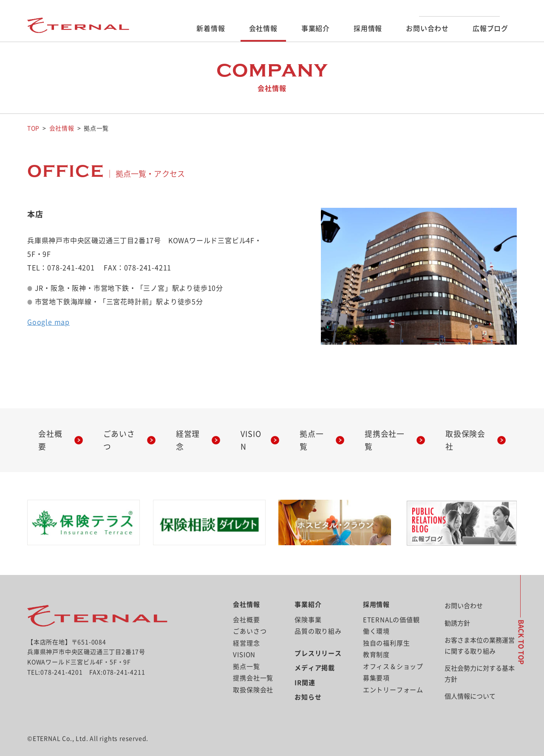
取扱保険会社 (469, 433)
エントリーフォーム (393, 677)
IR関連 (305, 670)
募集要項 (376, 665)
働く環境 (376, 618)
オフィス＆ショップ (393, 653)
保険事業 (308, 607)
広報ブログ (490, 28)
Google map (48, 322)
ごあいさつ (123, 433)
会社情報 (263, 28)
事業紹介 (316, 28)
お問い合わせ (427, 28)
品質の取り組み (318, 618)
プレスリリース (318, 640)
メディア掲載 (315, 655)
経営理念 (192, 433)
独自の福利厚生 (387, 630)
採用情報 (368, 28)
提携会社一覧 (388, 433)
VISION (254, 433)
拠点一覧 (316, 433)
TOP (33, 128)
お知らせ (308, 684)
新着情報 (211, 28)
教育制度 (376, 641)
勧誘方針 (457, 610)
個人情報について (470, 683)
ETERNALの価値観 (391, 607)
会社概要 (54, 433)
